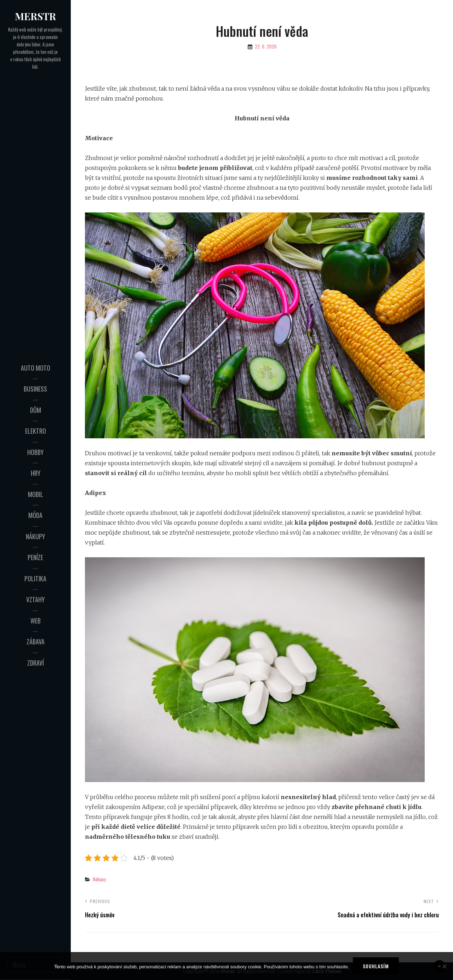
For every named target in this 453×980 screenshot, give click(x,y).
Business (35, 389)
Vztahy (35, 599)
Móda (35, 515)
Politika (35, 579)
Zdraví (36, 663)
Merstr (35, 16)
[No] (444, 966)
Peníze (35, 557)
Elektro (36, 431)
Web (36, 621)
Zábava (36, 642)
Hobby (35, 452)
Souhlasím (376, 966)
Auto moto (36, 368)
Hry (36, 473)
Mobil (36, 494)
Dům (36, 410)
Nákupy (35, 536)
